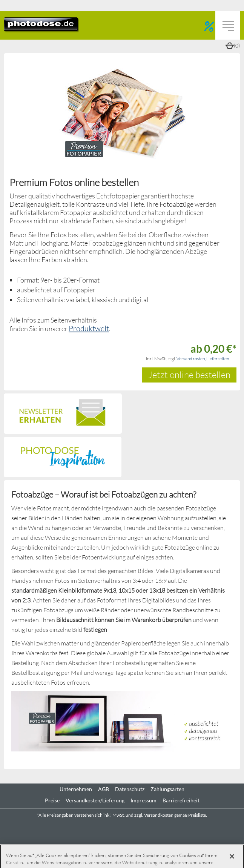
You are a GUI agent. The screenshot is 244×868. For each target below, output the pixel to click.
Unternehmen (76, 789)
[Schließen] (232, 856)
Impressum (143, 800)
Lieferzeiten (218, 359)
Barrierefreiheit (181, 800)
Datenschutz (130, 789)
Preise (52, 800)
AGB (104, 789)
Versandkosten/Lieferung (95, 800)
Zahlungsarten (167, 789)
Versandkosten (191, 359)
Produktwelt (89, 328)
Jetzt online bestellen (189, 374)
